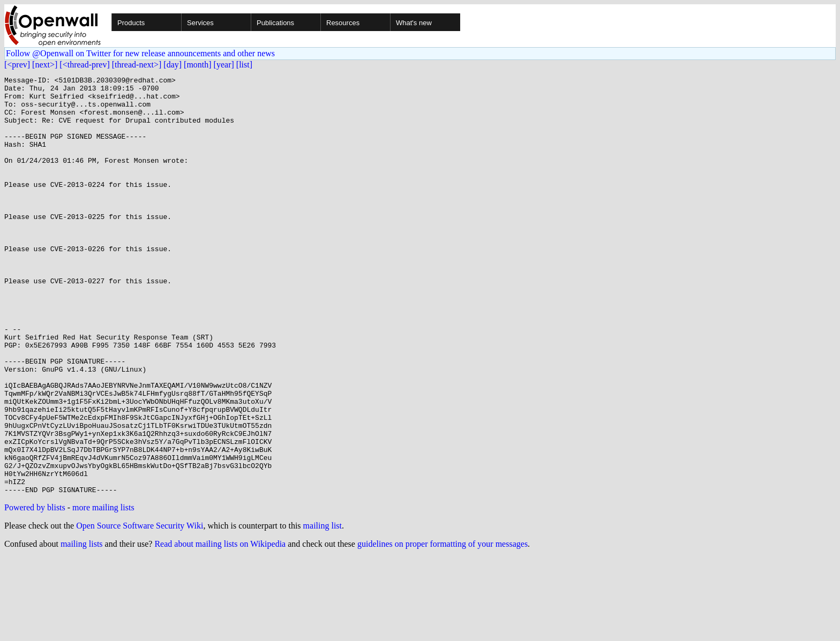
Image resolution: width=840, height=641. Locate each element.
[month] (198, 65)
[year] (224, 65)
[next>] (45, 65)
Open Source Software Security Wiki (140, 609)
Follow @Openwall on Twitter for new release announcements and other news (140, 53)
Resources (343, 23)
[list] (244, 65)
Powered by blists (35, 591)
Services (200, 23)
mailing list (322, 609)
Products (131, 23)
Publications (275, 23)
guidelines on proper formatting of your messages (442, 627)
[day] (172, 65)
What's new (414, 23)
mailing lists (82, 627)
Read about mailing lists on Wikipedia (220, 627)
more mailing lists (103, 591)
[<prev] (17, 65)
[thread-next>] (137, 65)
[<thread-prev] (84, 65)
